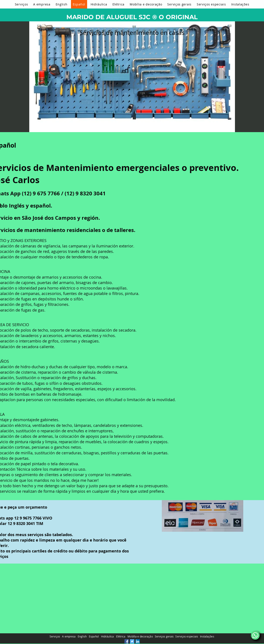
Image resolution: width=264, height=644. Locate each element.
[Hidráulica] (108, 636)
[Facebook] (127, 641)
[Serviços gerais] (164, 636)
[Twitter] (132, 641)
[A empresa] (69, 636)
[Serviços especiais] (187, 636)
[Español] (94, 636)
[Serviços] (55, 636)
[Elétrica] (121, 636)
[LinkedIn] (138, 641)
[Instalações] (207, 636)
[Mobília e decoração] (140, 636)
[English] (82, 636)
